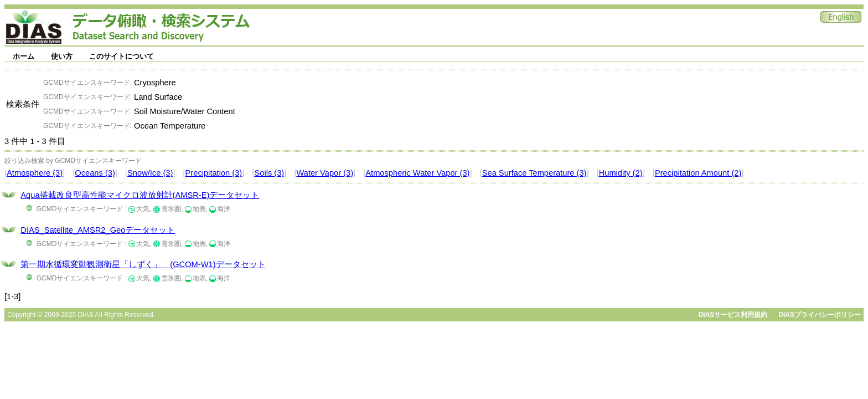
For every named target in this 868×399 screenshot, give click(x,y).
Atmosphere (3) (35, 173)
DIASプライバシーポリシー (820, 315)
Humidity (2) (621, 173)
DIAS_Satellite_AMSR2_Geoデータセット (98, 230)
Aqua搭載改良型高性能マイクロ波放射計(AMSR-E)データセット (140, 195)
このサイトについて (122, 56)
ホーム (24, 56)
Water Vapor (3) (325, 173)
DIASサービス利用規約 (733, 315)
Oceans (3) (95, 173)
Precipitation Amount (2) (698, 173)
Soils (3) (269, 173)
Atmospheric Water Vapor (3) (417, 173)
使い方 (62, 56)
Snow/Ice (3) (150, 173)
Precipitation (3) (214, 173)
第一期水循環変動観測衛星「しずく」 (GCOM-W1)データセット (143, 264)
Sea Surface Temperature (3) (534, 173)
